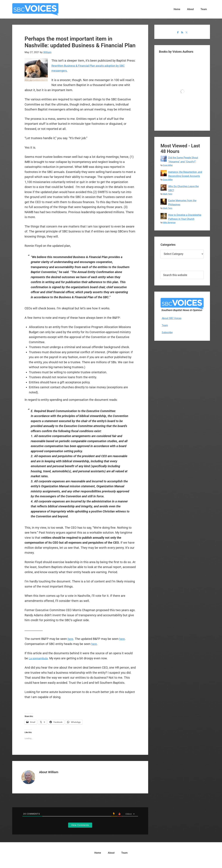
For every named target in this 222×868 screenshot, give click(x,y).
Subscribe (167, 332)
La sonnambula (39, 658)
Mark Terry (168, 194)
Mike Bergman (169, 222)
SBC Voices (35, 9)
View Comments (80, 825)
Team (165, 325)
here (71, 639)
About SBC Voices (172, 318)
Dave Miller (168, 165)
